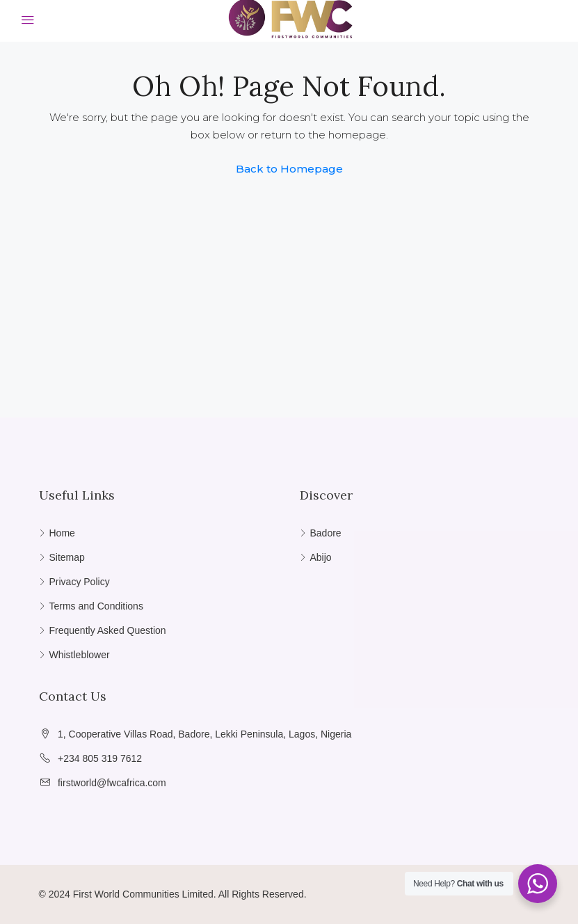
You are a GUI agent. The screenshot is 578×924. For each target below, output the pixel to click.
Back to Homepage (289, 169)
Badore (326, 533)
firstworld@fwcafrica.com (112, 783)
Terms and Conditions (96, 606)
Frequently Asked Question (108, 630)
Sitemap (67, 557)
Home (62, 533)
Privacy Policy (80, 582)
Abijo (321, 557)
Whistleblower (80, 655)
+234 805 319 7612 (100, 758)
